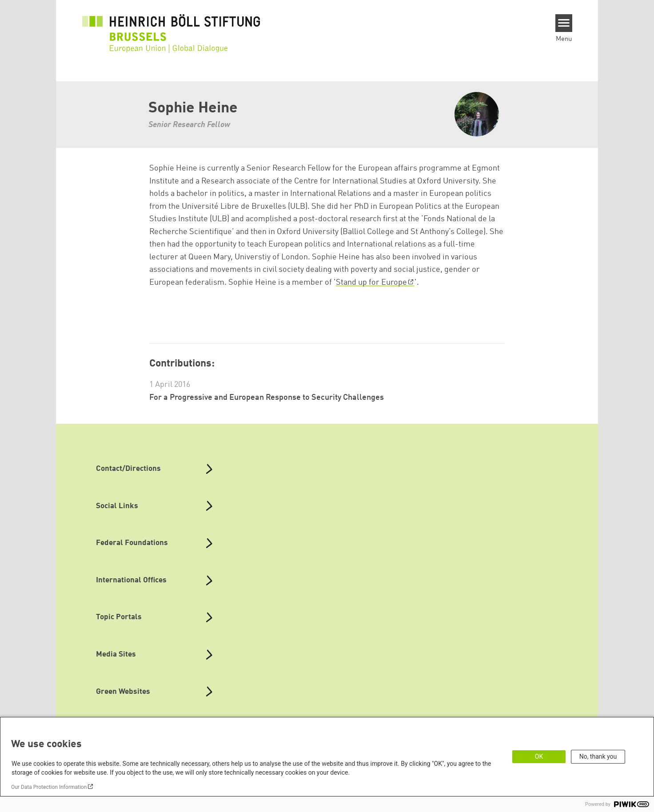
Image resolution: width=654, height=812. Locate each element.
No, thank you (598, 756)
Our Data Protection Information (49, 787)
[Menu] (564, 23)
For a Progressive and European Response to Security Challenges (267, 398)
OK (539, 756)
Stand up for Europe (371, 283)
